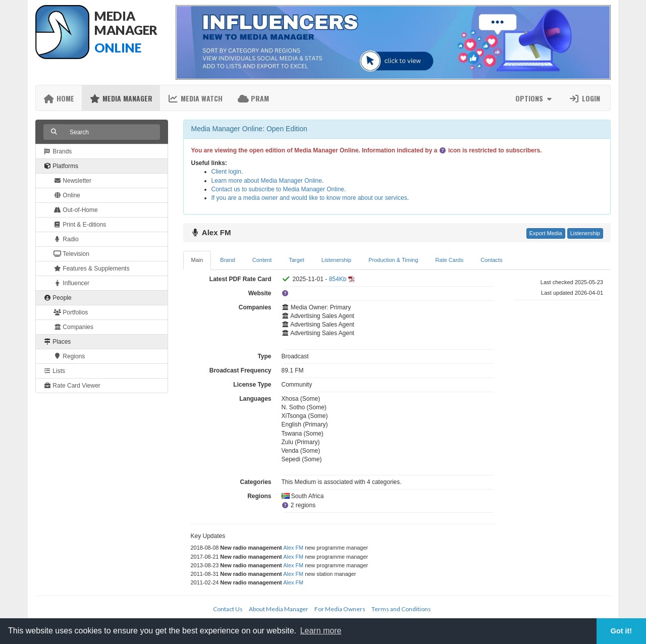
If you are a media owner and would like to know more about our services (309, 198)
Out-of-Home (76, 210)
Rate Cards (450, 260)
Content (262, 260)
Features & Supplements (91, 269)
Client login (226, 172)
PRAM (253, 98)
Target (297, 260)
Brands (58, 151)
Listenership (585, 233)
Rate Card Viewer (72, 386)
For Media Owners (340, 609)
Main (197, 260)
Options (535, 98)
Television (71, 254)
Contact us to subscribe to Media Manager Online (278, 189)
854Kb (338, 279)
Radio (66, 239)
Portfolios (71, 312)
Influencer (71, 283)
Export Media (546, 233)
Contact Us (228, 609)
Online (67, 195)
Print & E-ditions (80, 225)
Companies (73, 327)
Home (59, 98)
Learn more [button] (321, 631)
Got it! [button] (621, 631)
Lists (54, 371)
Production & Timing (393, 260)
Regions (69, 356)
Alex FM (293, 548)
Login (584, 98)
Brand (227, 260)
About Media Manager (279, 609)
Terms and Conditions (401, 609)
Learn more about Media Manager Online (267, 181)
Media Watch (195, 98)
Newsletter (72, 181)
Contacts (491, 260)
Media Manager (121, 98)
